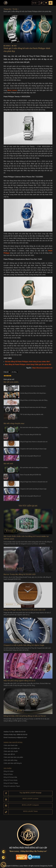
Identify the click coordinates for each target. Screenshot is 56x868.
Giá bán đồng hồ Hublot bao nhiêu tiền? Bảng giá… (34, 408)
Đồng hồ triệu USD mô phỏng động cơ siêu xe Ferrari (25, 716)
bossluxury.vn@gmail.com (18, 739)
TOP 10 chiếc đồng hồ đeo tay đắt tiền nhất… (32, 416)
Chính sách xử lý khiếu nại (12, 750)
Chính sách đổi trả (9, 756)
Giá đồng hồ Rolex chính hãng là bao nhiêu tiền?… (33, 387)
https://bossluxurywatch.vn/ (42, 368)
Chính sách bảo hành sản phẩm (13, 759)
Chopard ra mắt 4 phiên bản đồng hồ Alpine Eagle (33, 450)
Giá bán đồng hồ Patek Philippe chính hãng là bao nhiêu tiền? (28, 361)
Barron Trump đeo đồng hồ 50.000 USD (31, 436)
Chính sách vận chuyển (11, 753)
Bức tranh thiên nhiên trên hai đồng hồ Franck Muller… (34, 429)
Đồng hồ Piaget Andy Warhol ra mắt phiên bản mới (34, 443)
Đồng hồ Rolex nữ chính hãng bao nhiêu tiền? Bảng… (34, 401)
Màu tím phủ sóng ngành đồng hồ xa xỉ (30, 457)
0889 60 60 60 (20, 733)
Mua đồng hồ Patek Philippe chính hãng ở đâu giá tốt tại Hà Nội (28, 364)
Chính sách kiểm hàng (10, 762)
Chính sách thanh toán (11, 747)
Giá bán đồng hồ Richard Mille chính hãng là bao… (33, 394)
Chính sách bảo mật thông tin (13, 765)
